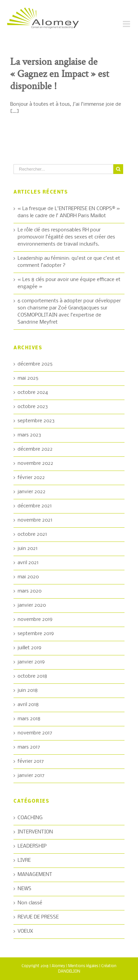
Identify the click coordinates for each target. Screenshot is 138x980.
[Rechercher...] (63, 169)
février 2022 (31, 478)
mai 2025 (28, 378)
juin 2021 (27, 549)
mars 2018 (29, 719)
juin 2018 (28, 690)
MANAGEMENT (35, 875)
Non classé (30, 903)
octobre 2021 (32, 534)
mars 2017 (29, 747)
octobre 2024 (33, 393)
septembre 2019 (36, 634)
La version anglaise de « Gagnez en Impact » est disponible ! (60, 74)
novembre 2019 (35, 620)
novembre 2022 (35, 463)
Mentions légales (83, 966)
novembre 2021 (35, 520)
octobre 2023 (33, 407)
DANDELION (69, 972)
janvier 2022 (32, 492)
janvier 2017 (31, 776)
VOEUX (25, 931)
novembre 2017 (35, 733)
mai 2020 (28, 577)
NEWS (24, 889)
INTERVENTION (35, 832)
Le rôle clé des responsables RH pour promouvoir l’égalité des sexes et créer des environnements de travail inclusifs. (66, 237)
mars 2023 (29, 435)
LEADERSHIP (32, 846)
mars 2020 (30, 591)
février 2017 (31, 761)
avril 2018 (28, 705)
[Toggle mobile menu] (127, 24)
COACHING (30, 818)
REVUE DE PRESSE (38, 917)
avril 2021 (28, 563)
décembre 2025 (35, 364)
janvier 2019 (31, 662)
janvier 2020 (32, 605)
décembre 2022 (35, 449)
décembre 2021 (35, 506)
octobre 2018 (32, 676)
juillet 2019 (30, 648)
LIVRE (24, 860)
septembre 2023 (36, 421)
